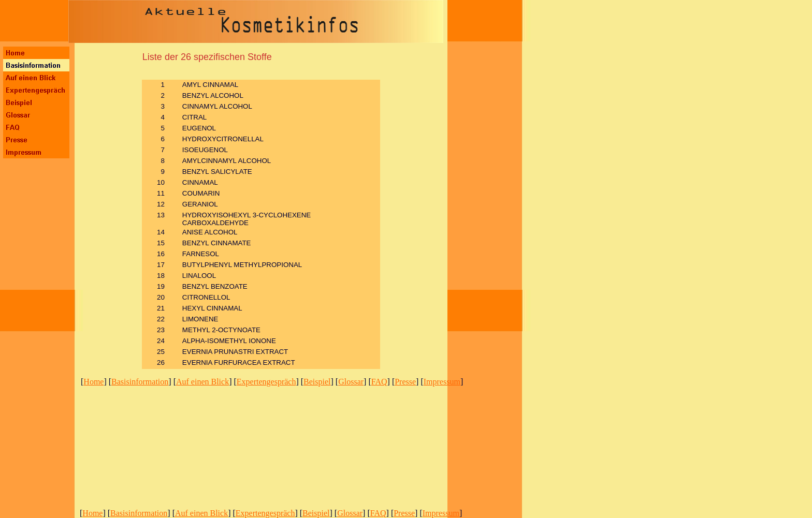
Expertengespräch (266, 382)
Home (93, 382)
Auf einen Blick (202, 382)
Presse (405, 382)
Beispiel (317, 382)
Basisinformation (140, 382)
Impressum (442, 382)
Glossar (351, 382)
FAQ (379, 382)
